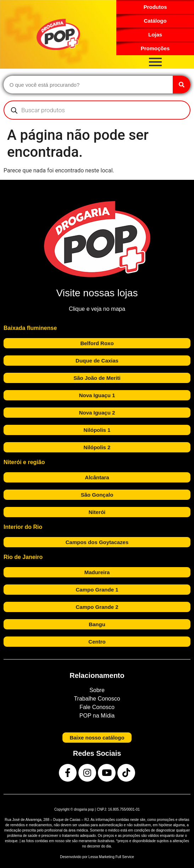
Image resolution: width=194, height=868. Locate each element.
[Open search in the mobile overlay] (97, 110)
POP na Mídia (97, 716)
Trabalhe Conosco (97, 699)
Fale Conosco (97, 707)
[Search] (182, 85)
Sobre (97, 690)
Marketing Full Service (117, 857)
